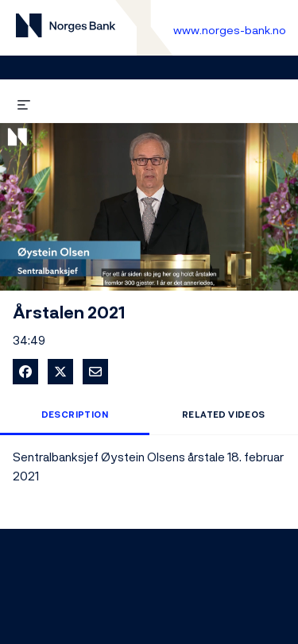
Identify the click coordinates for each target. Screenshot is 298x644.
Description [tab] (75, 415)
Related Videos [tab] (224, 415)
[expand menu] (24, 102)
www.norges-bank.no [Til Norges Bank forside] (230, 30)
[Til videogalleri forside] (66, 28)
